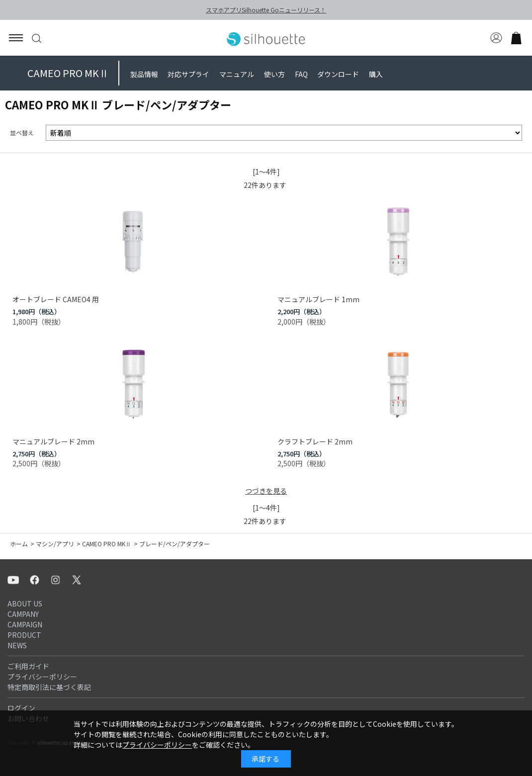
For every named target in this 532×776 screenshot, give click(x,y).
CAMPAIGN (25, 624)
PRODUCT (24, 635)
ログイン (21, 708)
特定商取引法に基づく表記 (49, 687)
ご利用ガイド (28, 666)
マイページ (496, 38)
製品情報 (144, 74)
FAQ (301, 74)
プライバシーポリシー (42, 677)
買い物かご (516, 38)
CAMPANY (23, 614)
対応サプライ (188, 74)
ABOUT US (25, 604)
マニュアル (237, 74)
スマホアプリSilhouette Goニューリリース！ (266, 10)
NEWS (17, 645)
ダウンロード (338, 74)
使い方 (274, 74)
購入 (376, 74)
